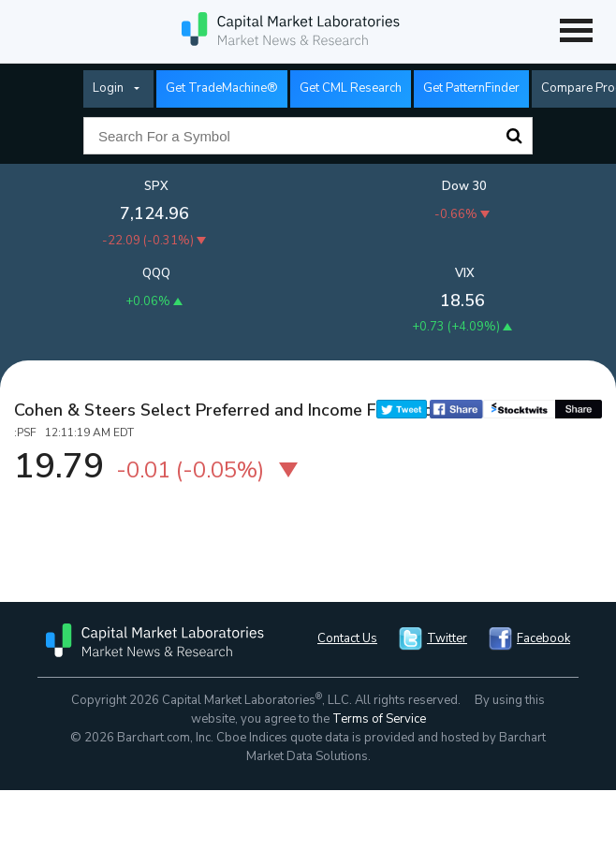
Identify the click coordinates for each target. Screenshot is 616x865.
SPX (156, 186)
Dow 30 (464, 186)
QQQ (156, 273)
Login (108, 88)
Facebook (543, 638)
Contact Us (347, 638)
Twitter (447, 638)
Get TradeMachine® (222, 88)
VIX (465, 273)
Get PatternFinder (471, 88)
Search (514, 136)
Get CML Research (351, 88)
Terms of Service (379, 719)
